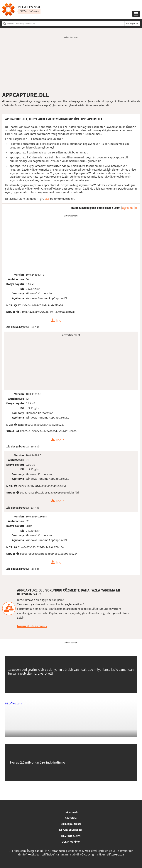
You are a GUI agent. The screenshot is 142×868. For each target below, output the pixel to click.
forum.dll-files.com (31, 626)
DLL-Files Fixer (71, 841)
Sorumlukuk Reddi (71, 830)
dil (137, 208)
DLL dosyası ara (132, 24)
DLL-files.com (14, 703)
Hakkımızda (71, 812)
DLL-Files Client (71, 836)
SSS (47, 199)
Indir (60, 321)
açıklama (128, 208)
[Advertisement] (71, 65)
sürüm (116, 208)
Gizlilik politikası (71, 824)
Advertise (71, 818)
